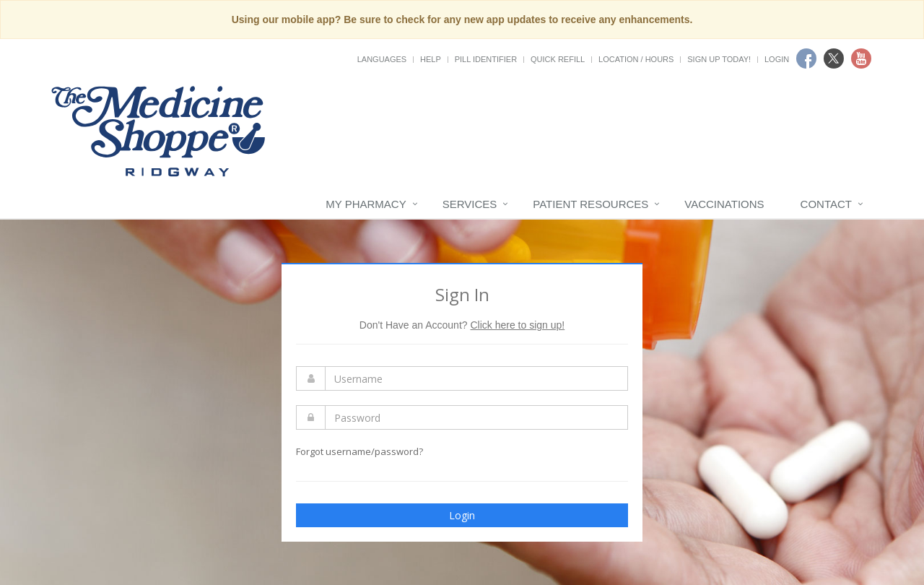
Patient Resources (590, 204)
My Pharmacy (366, 204)
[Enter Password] (476, 417)
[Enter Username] (476, 378)
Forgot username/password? (359, 451)
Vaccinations (724, 204)
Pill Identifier (486, 59)
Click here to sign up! (517, 325)
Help (431, 59)
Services (470, 204)
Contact (826, 204)
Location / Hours (636, 59)
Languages (382, 59)
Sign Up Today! (719, 59)
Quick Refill (558, 59)
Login (777, 59)
